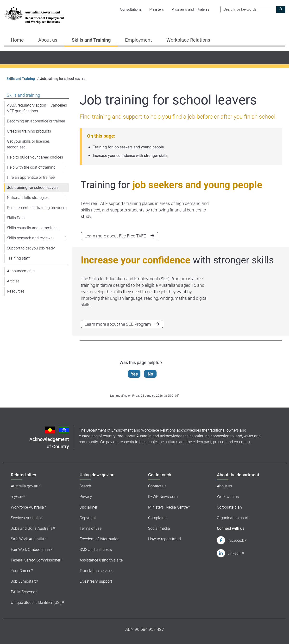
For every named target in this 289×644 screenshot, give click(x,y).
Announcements (21, 271)
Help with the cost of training (31, 167)
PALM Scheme (23, 592)
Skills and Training (21, 79)
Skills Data (16, 218)
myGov (17, 497)
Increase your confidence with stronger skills (130, 156)
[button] (65, 167)
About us (224, 486)
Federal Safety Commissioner (36, 560)
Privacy (86, 497)
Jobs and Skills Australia (32, 528)
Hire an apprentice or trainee (31, 177)
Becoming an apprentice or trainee (36, 121)
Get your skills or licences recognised (28, 144)
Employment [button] (138, 40)
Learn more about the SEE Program (118, 324)
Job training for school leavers (33, 188)
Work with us (228, 497)
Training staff (18, 258)
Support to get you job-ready (31, 248)
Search (85, 486)
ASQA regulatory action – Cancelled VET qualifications (37, 108)
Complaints (158, 518)
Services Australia (26, 518)
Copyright (88, 518)
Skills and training (23, 95)
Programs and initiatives (191, 9)
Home (17, 40)
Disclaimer (88, 507)
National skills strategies (28, 198)
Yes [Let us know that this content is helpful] (135, 374)
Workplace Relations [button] (188, 40)
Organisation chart (233, 518)
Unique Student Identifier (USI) (36, 603)
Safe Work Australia (27, 539)
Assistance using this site (101, 560)
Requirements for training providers (37, 208)
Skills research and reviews (30, 238)
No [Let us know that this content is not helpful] (151, 374)
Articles (13, 281)
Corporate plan (229, 507)
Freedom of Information (100, 539)
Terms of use (91, 528)
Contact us (157, 486)
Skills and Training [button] (91, 40)
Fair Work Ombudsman (30, 550)
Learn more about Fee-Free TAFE (115, 236)
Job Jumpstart (23, 581)
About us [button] (48, 40)
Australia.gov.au (25, 486)
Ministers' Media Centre (168, 507)
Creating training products (29, 131)
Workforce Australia (27, 507)
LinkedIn (235, 553)
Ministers (157, 9)
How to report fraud (164, 539)
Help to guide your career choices (35, 157)
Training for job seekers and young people (128, 147)
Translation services (97, 571)
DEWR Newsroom (163, 497)
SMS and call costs (96, 550)
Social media (159, 528)
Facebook (236, 540)
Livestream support (96, 581)
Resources (16, 291)
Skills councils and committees (33, 228)
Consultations (131, 9)
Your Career (21, 571)
